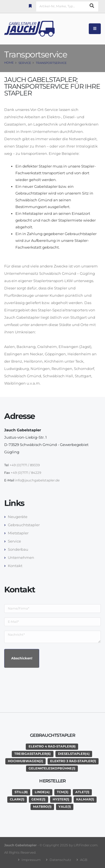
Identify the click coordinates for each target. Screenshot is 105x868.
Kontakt (15, 566)
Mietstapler (18, 533)
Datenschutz (60, 860)
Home (9, 63)
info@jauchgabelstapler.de (37, 480)
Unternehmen (21, 557)
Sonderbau (18, 549)
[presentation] (47, 683)
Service (25, 63)
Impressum (31, 860)
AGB (84, 860)
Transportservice (51, 63)
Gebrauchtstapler (24, 525)
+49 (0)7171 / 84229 (26, 473)
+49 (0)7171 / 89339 (25, 465)
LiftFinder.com (86, 845)
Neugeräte (18, 517)
